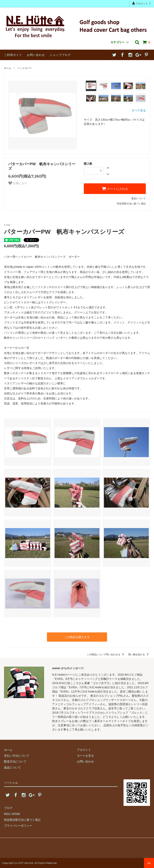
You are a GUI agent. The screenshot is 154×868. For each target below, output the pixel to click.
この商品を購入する (77, 637)
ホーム (8, 68)
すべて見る (139, 110)
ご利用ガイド (13, 55)
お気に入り (18, 183)
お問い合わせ (36, 55)
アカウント (142, 3)
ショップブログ (60, 55)
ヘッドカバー (25, 68)
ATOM (16, 814)
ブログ (8, 808)
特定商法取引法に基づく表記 (22, 820)
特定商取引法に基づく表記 (131, 204)
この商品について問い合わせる (106, 655)
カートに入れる (115, 189)
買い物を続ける (139, 655)
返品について (139, 198)
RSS (7, 814)
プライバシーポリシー (18, 826)
